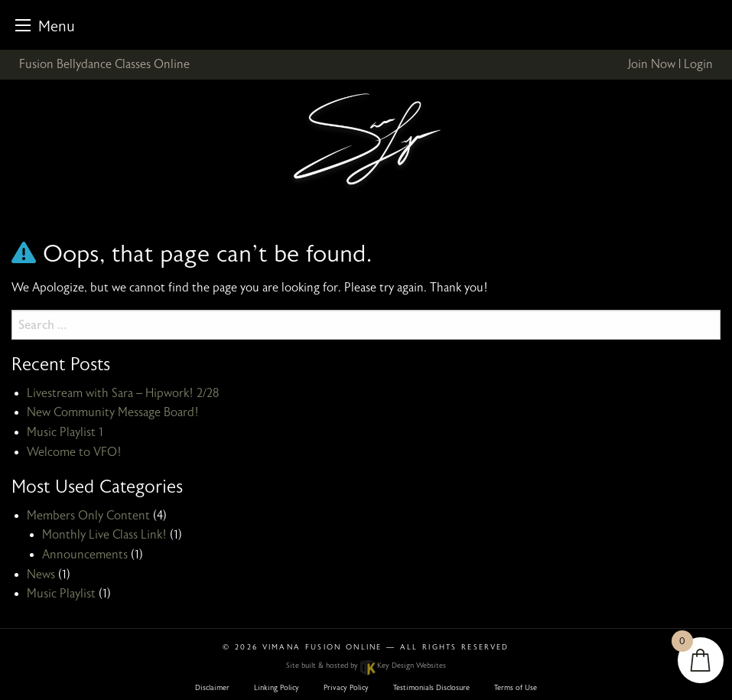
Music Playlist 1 (65, 432)
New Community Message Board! (113, 412)
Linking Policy (277, 688)
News (41, 575)
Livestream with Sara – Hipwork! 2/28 (123, 393)
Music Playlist (61, 594)
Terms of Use (516, 688)
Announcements (85, 555)
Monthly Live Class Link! (104, 535)
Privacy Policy (346, 688)
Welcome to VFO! (74, 452)
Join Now (651, 64)
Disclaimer (212, 688)
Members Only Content (88, 516)
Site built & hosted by (366, 666)
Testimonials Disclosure (431, 688)
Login (698, 64)
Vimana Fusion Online (322, 647)
